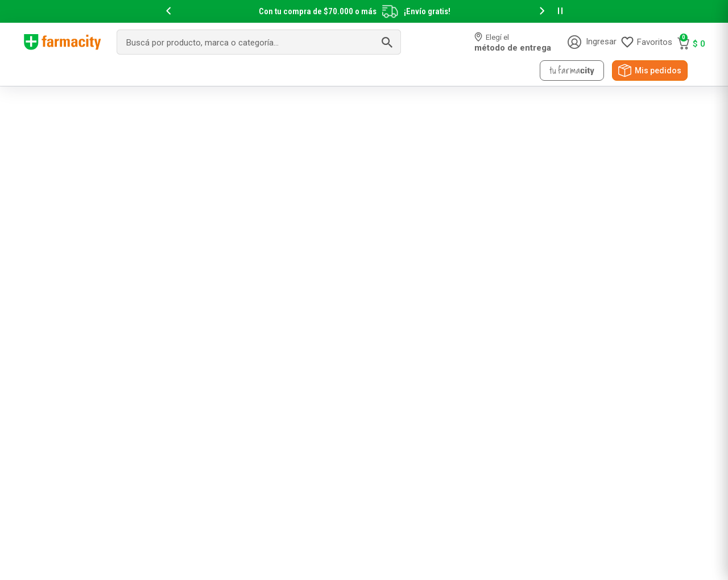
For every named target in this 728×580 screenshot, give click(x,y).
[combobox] (259, 42)
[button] (168, 12)
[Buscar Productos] (387, 42)
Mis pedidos (658, 71)
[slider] (364, 11)
